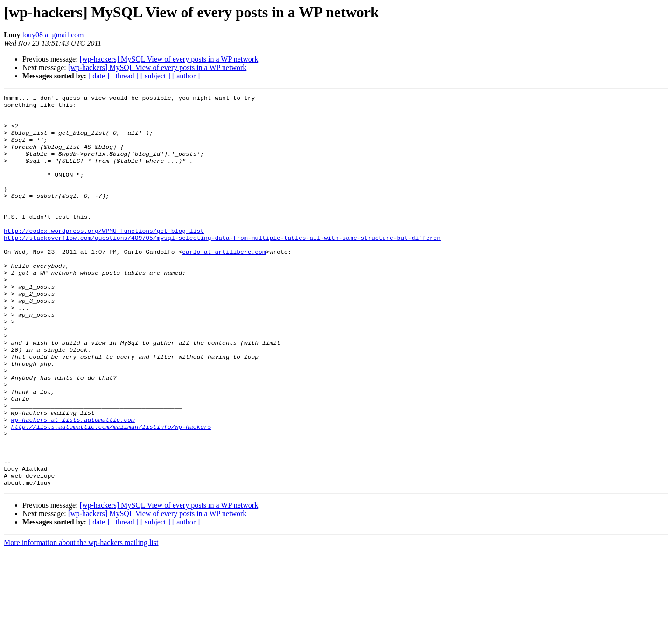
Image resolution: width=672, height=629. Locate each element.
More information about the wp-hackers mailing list (81, 621)
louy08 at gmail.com (53, 35)
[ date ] (99, 76)
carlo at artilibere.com (224, 284)
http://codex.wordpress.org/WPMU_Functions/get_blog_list (104, 259)
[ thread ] (125, 76)
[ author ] (186, 76)
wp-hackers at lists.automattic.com (73, 485)
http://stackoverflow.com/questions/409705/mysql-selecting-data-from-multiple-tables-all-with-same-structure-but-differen (222, 267)
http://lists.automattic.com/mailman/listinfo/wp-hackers (111, 494)
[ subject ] (155, 76)
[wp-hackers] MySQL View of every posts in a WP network (169, 59)
